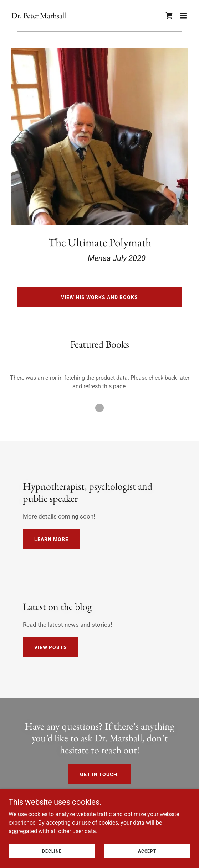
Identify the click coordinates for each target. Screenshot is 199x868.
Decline (52, 851)
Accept (147, 851)
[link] (39, 16)
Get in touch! (100, 774)
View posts (51, 647)
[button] (183, 16)
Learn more (51, 539)
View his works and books (99, 297)
